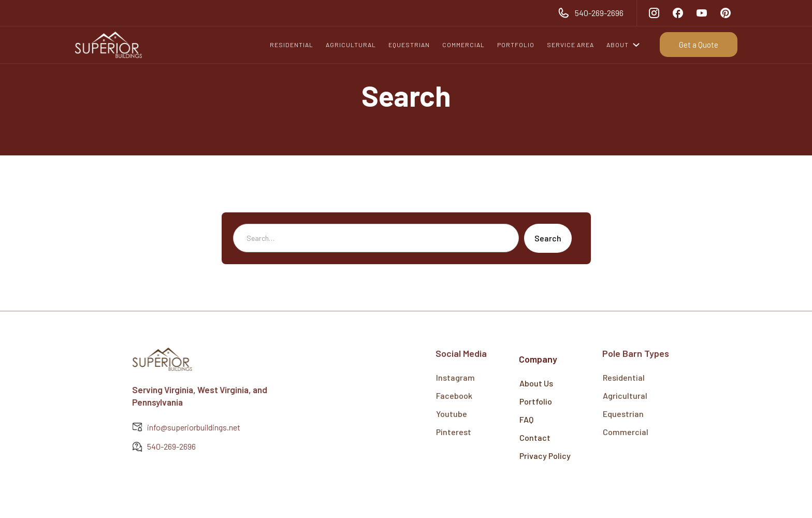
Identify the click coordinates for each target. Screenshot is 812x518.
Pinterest (454, 427)
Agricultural (625, 391)
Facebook (454, 391)
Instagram (455, 373)
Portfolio (536, 401)
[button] (626, 45)
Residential (624, 373)
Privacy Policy (545, 456)
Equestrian (623, 409)
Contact (535, 437)
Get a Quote (699, 45)
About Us (536, 383)
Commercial (626, 427)
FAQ (526, 419)
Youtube (452, 409)
